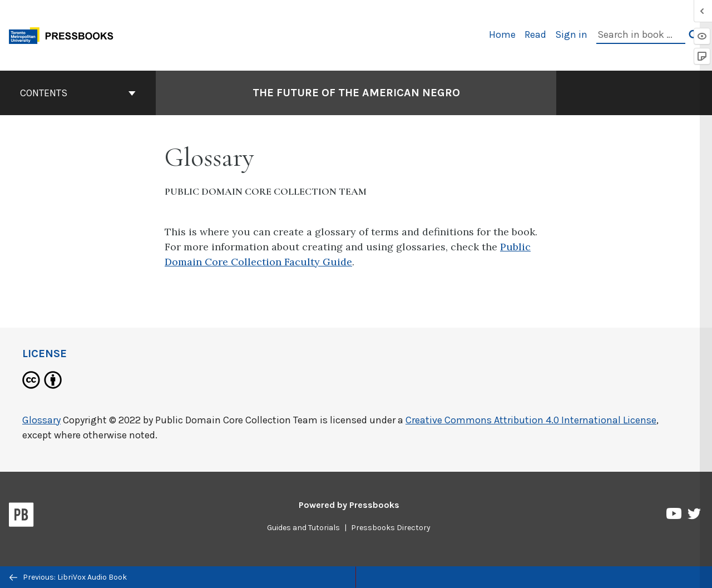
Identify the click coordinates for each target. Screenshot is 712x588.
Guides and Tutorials (303, 528)
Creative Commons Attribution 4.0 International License (531, 420)
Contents (78, 93)
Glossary (41, 420)
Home (502, 34)
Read (535, 34)
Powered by (349, 505)
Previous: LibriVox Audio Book (68, 577)
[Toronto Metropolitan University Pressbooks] (65, 34)
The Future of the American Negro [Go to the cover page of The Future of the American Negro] (356, 93)
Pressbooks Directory (391, 528)
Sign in (571, 34)
